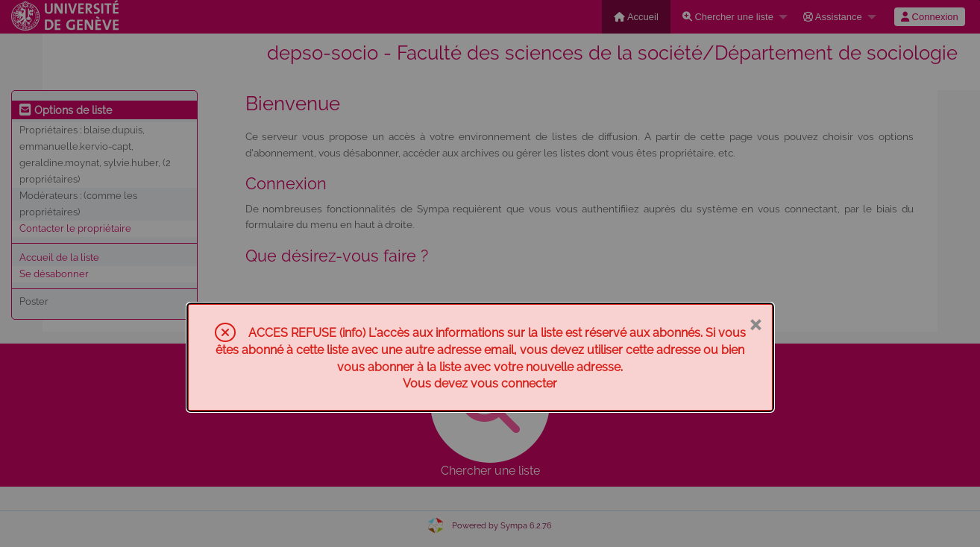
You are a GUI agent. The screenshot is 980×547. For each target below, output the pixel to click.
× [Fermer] (755, 323)
